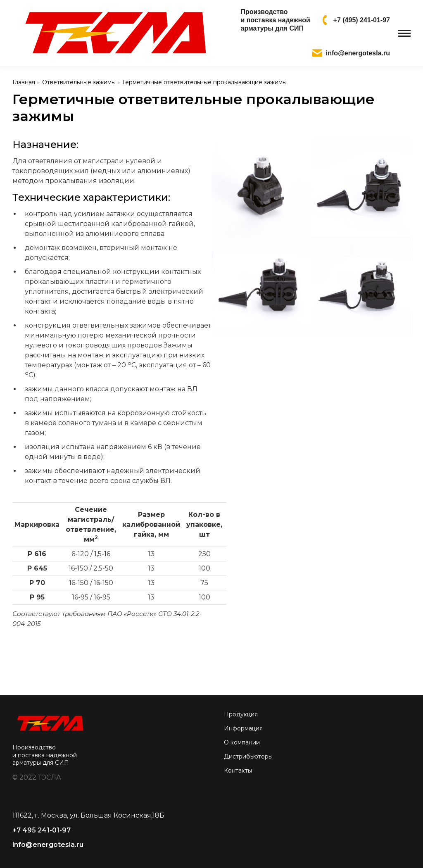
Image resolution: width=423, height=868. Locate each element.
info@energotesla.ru (48, 845)
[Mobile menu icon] (404, 33)
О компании (242, 742)
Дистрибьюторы (248, 756)
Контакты (238, 770)
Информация (243, 728)
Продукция (241, 714)
